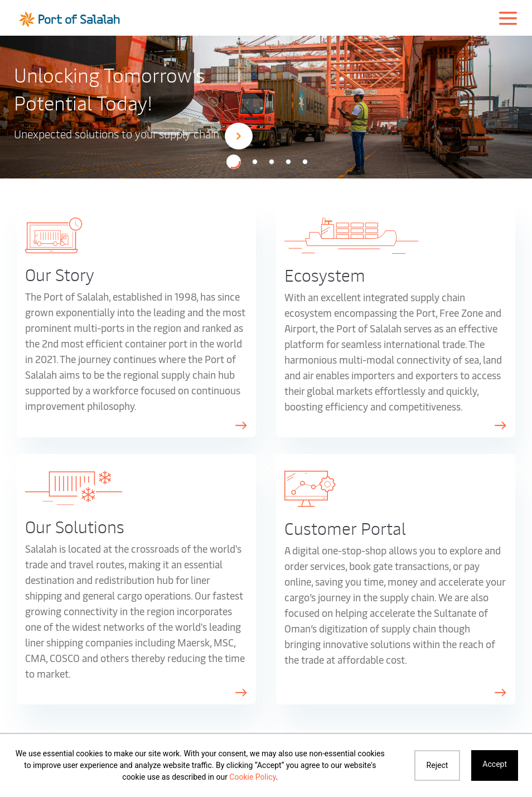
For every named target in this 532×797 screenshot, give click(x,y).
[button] (234, 162)
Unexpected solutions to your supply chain (133, 135)
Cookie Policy (252, 777)
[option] (266, 106)
